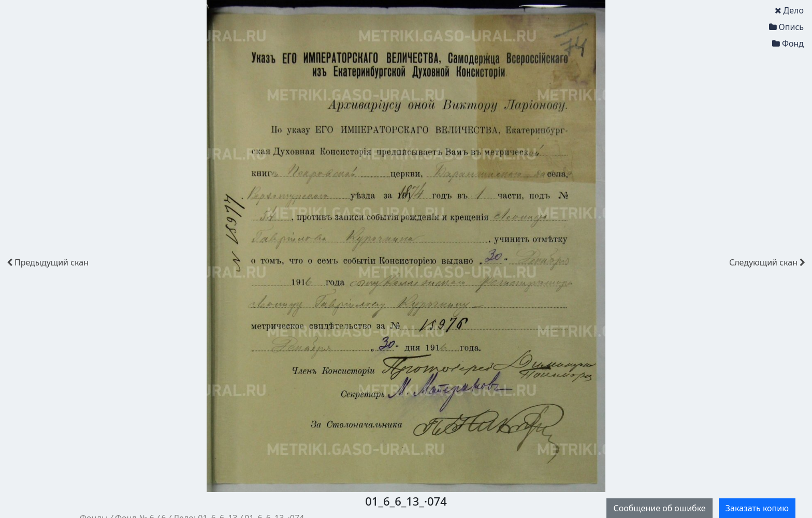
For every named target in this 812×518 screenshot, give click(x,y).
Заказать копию (757, 508)
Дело (789, 10)
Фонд (788, 43)
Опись (786, 27)
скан (48, 262)
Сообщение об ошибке (659, 508)
